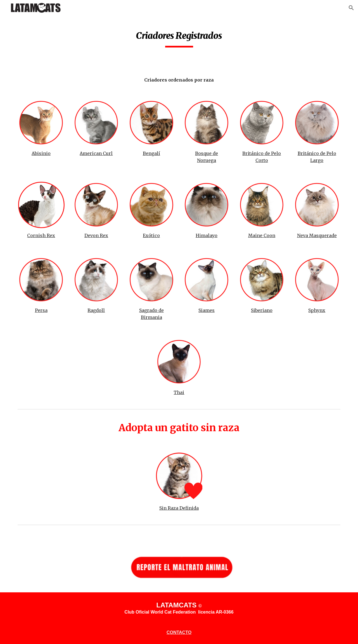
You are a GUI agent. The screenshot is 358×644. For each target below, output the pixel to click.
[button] (351, 8)
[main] (179, 37)
